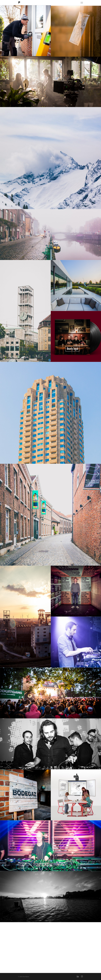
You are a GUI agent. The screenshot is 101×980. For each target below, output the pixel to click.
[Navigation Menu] (82, 3)
